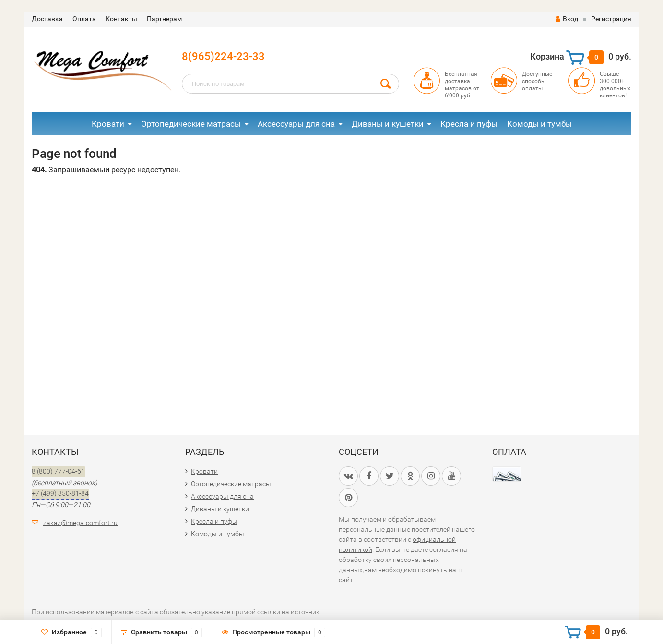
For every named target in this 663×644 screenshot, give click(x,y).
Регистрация (611, 19)
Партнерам (164, 19)
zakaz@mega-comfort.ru (80, 523)
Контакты (121, 19)
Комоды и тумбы (539, 124)
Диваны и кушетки (388, 124)
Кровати (108, 124)
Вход (567, 19)
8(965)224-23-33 (223, 56)
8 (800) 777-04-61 (58, 471)
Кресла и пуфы (469, 124)
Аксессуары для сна (296, 124)
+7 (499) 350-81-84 (60, 493)
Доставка (47, 19)
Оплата (84, 19)
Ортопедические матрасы (191, 124)
